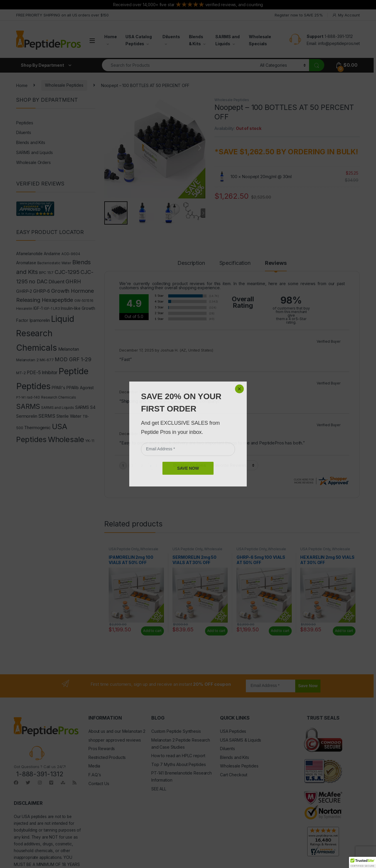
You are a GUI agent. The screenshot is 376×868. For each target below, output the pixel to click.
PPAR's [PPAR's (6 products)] (58, 388)
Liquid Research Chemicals (285, 434)
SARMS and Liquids (228, 40)
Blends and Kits (31, 142)
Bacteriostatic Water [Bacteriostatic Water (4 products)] (54, 263)
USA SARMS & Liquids (241, 697)
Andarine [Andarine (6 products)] (52, 254)
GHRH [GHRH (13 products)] (73, 281)
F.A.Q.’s (95, 732)
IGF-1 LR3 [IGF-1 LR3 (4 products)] (52, 308)
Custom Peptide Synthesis (176, 688)
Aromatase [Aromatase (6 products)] (26, 263)
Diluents (171, 37)
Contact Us (99, 740)
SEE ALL (159, 746)
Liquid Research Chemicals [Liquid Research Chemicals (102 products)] (45, 333)
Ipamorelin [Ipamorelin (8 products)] (40, 320)
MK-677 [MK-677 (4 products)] (47, 360)
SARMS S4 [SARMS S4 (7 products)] (85, 407)
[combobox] (179, 65)
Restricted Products (107, 714)
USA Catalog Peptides (139, 40)
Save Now (308, 643)
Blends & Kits (196, 40)
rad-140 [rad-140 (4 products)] (33, 397)
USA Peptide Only (124, 506)
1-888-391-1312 (339, 36)
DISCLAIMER (28, 760)
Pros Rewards (102, 706)
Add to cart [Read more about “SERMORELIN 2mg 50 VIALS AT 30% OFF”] (216, 588)
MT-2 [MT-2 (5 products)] (21, 373)
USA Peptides (233, 688)
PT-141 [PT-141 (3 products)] (21, 398)
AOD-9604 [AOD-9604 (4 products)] (71, 254)
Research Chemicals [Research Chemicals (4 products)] (58, 397)
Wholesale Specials (260, 40)
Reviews (277, 263)
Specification (237, 263)
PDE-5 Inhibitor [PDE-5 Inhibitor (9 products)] (42, 373)
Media (94, 723)
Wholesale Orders (33, 162)
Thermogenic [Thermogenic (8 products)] (37, 428)
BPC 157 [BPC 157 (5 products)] (46, 272)
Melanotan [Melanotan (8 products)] (69, 349)
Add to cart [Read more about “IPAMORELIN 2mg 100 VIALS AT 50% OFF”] (152, 588)
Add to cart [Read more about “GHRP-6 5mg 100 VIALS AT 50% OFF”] (280, 588)
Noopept (321, 434)
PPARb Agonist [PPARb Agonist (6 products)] (80, 388)
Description (192, 263)
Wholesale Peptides (64, 85)
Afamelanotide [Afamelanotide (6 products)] (29, 254)
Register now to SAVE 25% (299, 15)
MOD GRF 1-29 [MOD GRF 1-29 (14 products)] (73, 359)
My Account (346, 15)
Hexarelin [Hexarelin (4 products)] (24, 308)
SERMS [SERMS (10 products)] (47, 416)
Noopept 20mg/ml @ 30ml (267, 177)
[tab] (192, 266)
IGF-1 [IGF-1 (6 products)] (38, 308)
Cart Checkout (234, 732)
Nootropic (124, 441)
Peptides (25, 123)
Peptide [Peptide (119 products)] (73, 371)
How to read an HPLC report (178, 713)
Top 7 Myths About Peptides (178, 721)
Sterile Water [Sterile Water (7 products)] (69, 416)
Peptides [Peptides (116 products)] (33, 386)
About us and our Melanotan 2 (117, 688)
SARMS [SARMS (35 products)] (28, 406)
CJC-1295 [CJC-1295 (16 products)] (67, 272)
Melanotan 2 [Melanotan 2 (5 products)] (27, 360)
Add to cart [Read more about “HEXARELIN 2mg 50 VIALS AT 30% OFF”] (344, 588)
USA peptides (34, 774)
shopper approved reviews (115, 697)
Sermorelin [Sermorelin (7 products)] (27, 416)
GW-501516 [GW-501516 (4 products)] (84, 301)
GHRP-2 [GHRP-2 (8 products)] (24, 291)
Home (110, 37)
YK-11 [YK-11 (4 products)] (90, 441)
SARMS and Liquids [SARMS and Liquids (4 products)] (58, 408)
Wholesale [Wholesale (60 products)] (66, 439)
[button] (362, 862)
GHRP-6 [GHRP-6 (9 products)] (42, 291)
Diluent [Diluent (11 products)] (56, 282)
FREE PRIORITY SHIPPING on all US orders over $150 (62, 15)
